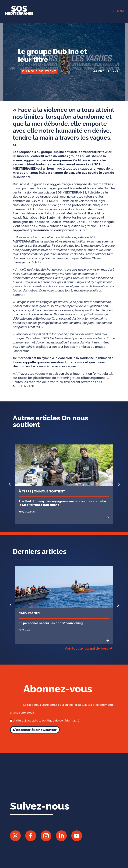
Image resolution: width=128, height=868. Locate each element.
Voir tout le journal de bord (87, 648)
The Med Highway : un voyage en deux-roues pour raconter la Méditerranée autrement (63, 503)
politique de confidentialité (61, 721)
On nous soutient (39, 71)
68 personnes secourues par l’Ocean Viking (51, 623)
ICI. (108, 378)
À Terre (25, 491)
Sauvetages (29, 613)
